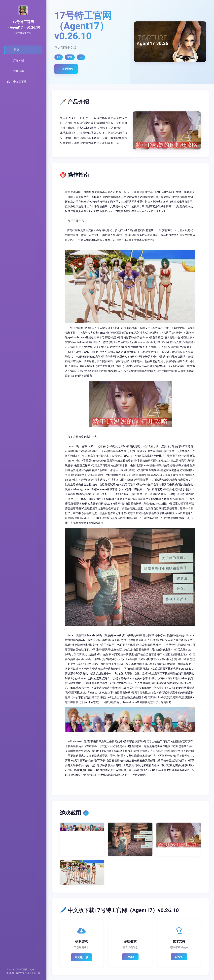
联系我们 (179, 957)
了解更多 (130, 957)
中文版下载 (81, 957)
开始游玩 (67, 69)
